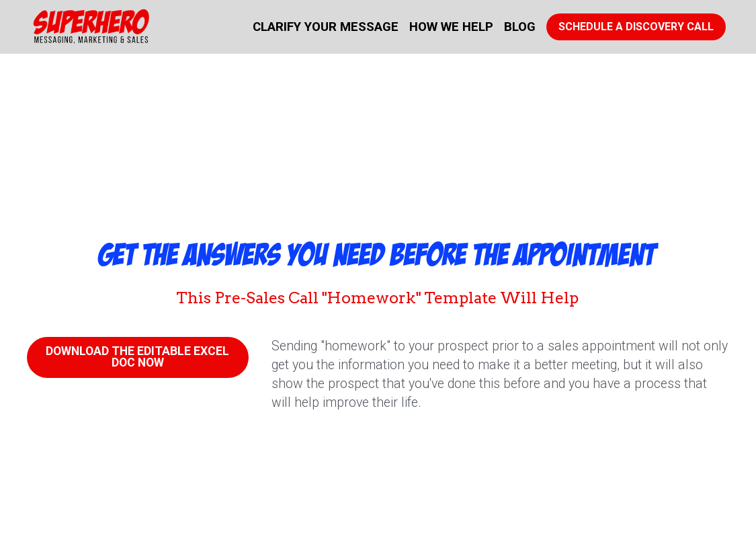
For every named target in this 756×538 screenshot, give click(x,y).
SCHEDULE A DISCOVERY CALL (636, 27)
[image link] (91, 26)
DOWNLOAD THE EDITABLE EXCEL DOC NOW (138, 355)
